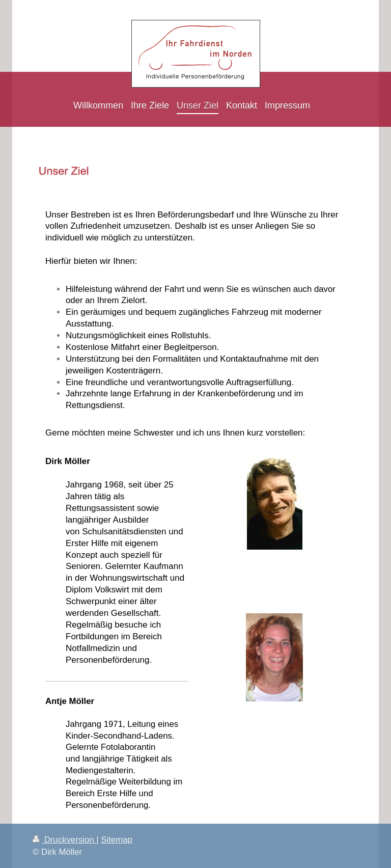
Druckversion (64, 840)
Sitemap (117, 840)
